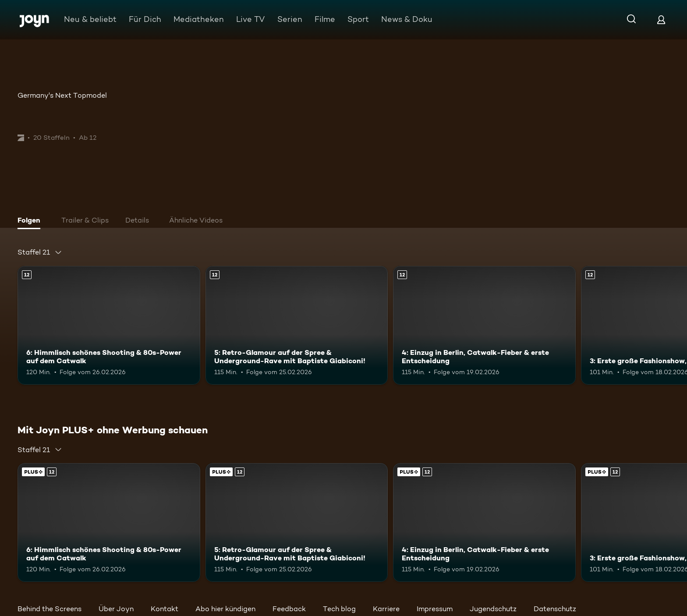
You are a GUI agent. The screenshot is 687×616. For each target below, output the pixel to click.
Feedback (289, 609)
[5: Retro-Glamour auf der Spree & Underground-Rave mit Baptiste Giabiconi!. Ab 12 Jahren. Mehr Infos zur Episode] (297, 325)
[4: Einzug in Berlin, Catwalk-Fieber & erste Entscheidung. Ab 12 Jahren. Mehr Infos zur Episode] (484, 325)
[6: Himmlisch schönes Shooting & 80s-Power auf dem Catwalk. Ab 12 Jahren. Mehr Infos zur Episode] (109, 325)
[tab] (31, 221)
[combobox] (40, 252)
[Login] (661, 19)
